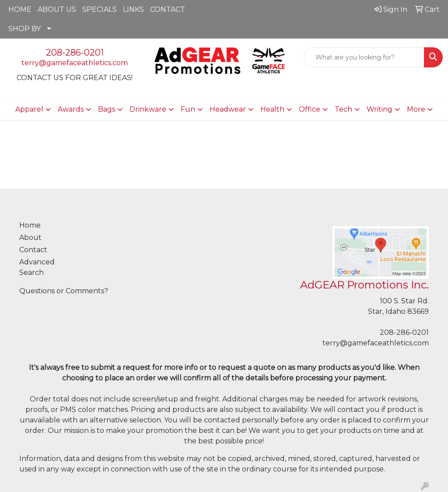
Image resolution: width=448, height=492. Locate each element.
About (30, 237)
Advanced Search (37, 267)
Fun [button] (188, 109)
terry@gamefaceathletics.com (75, 63)
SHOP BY (24, 29)
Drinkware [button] (148, 109)
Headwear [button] (228, 109)
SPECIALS (100, 9)
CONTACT (168, 9)
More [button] (416, 109)
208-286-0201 (75, 53)
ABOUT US (57, 9)
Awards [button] (71, 109)
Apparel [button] (29, 109)
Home (30, 225)
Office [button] (310, 109)
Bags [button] (107, 109)
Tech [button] (343, 109)
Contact (33, 250)
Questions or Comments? (64, 291)
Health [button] (272, 109)
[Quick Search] (364, 57)
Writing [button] (380, 109)
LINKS (133, 9)
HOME (20, 9)
